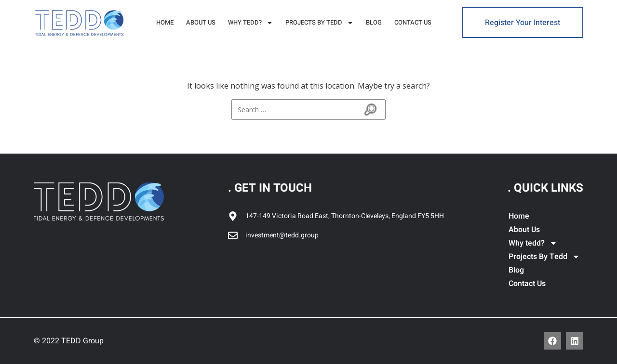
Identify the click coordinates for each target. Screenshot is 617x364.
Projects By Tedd (319, 23)
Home (165, 22)
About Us (201, 22)
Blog (374, 22)
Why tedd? (250, 23)
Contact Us (413, 22)
